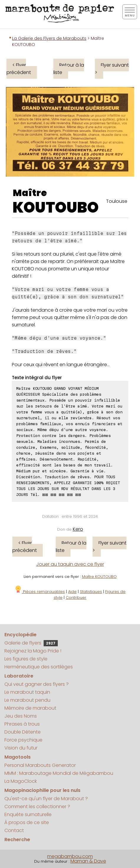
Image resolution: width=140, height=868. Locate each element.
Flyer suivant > (112, 69)
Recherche (17, 840)
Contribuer (76, 597)
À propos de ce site (27, 822)
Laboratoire (19, 676)
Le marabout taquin (27, 692)
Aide (72, 592)
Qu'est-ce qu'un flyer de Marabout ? (46, 799)
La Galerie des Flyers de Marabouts (49, 38)
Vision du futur (21, 748)
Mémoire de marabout (30, 708)
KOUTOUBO (56, 208)
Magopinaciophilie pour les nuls (42, 790)
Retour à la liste (69, 69)
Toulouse (117, 201)
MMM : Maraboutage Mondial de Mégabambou (59, 773)
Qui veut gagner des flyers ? (37, 684)
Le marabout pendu (27, 700)
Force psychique (23, 740)
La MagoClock (21, 781)
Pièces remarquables (40, 592)
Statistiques (91, 592)
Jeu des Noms (21, 716)
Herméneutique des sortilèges (39, 667)
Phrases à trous (22, 724)
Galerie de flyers (31, 643)
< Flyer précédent (19, 69)
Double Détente (23, 732)
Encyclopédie (20, 635)
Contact (14, 830)
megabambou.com (70, 856)
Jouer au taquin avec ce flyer (70, 564)
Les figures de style (26, 659)
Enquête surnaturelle (28, 814)
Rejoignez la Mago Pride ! (33, 651)
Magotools (18, 757)
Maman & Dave (88, 861)
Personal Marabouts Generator (40, 765)
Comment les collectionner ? (37, 807)
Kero (78, 529)
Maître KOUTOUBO (99, 577)
